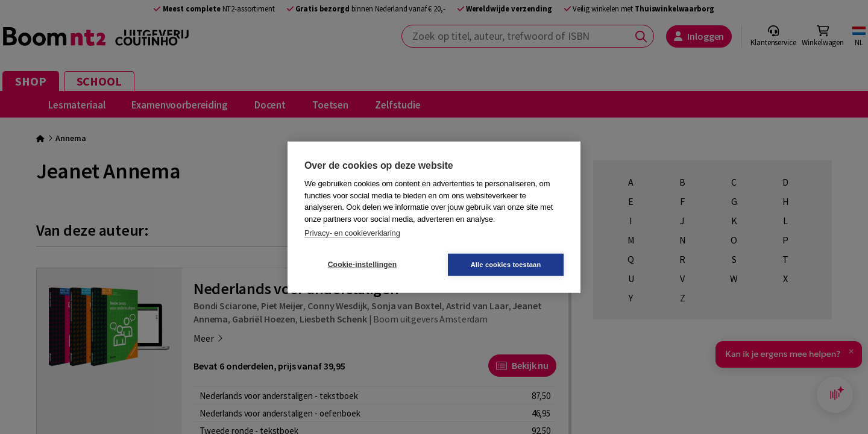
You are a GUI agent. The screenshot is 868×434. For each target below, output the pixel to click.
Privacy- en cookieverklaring (352, 233)
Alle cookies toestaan (506, 264)
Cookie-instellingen (362, 265)
